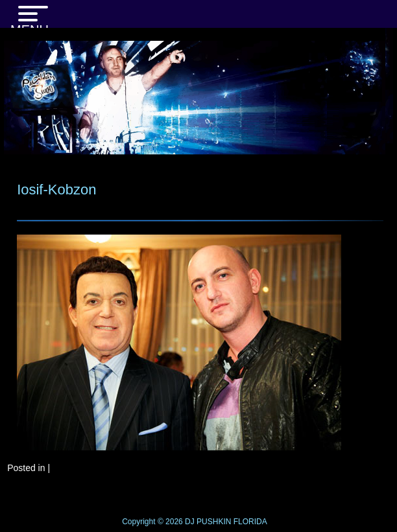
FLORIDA (250, 522)
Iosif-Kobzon (56, 190)
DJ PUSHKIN (207, 522)
